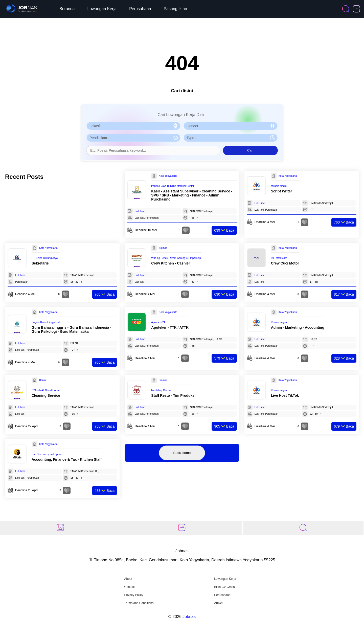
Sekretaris (40, 263)
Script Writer (282, 191)
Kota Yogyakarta (168, 176)
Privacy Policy (134, 595)
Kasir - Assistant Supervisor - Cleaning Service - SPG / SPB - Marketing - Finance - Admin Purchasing (192, 195)
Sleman (163, 248)
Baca (224, 230)
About (128, 579)
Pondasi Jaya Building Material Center (173, 186)
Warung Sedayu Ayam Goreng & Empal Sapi (176, 258)
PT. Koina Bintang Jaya (45, 258)
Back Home (182, 453)
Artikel (218, 603)
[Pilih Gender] (231, 126)
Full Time (140, 211)
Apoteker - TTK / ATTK (170, 327)
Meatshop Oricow (161, 390)
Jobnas (189, 617)
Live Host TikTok (285, 395)
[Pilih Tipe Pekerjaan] (231, 138)
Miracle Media (279, 186)
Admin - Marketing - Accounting (298, 327)
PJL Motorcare (279, 258)
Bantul (43, 380)
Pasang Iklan (175, 9)
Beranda (67, 9)
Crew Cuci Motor (285, 263)
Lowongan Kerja (102, 9)
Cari (250, 150)
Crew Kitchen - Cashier (170, 263)
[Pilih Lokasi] (133, 126)
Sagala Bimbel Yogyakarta (46, 322)
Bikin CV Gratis (224, 587)
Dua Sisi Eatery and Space (47, 454)
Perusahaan (140, 9)
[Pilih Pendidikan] (133, 138)
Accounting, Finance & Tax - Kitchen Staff (67, 459)
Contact (129, 587)
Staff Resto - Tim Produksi (173, 395)
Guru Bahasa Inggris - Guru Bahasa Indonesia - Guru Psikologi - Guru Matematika (71, 329)
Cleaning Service (46, 395)
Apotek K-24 (158, 322)
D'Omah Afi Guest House (46, 390)
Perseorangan (279, 322)
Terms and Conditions (139, 603)
